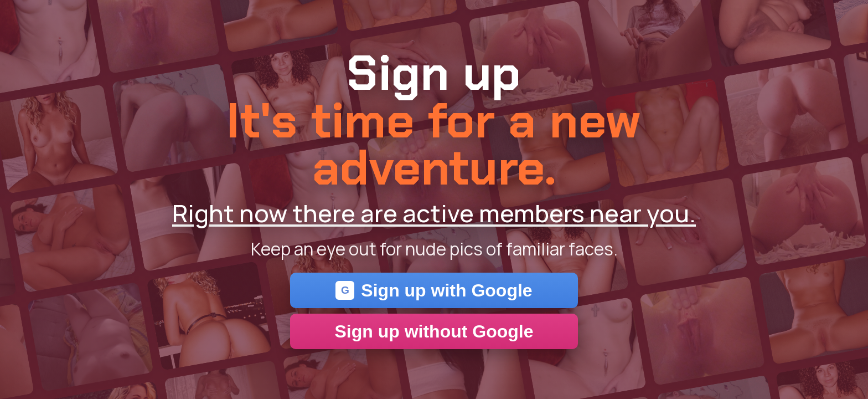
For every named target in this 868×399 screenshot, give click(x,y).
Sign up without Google (434, 331)
